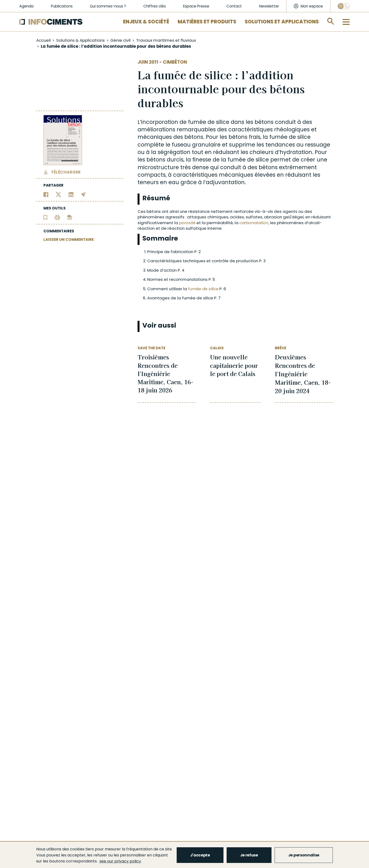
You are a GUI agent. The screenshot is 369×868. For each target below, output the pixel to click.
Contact (234, 6)
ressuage (318, 145)
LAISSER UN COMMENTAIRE (69, 239)
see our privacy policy (120, 861)
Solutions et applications (282, 22)
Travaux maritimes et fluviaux (166, 40)
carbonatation (254, 223)
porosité (187, 223)
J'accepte (200, 855)
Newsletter (269, 6)
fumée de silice (209, 122)
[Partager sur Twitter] (59, 194)
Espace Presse (196, 6)
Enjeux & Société (146, 22)
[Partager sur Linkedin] (71, 194)
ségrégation (174, 152)
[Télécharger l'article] (70, 217)
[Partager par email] (83, 194)
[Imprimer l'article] (57, 217)
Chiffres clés (155, 6)
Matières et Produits (207, 22)
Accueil (43, 40)
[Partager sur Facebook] (46, 194)
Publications (62, 6)
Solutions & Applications (80, 40)
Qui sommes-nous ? (108, 6)
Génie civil (120, 40)
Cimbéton (175, 62)
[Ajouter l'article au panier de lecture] (45, 217)
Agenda (26, 6)
